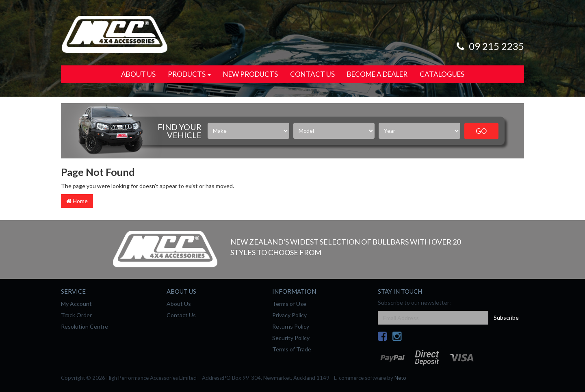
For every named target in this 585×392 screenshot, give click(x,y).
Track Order (76, 315)
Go (481, 131)
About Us (138, 74)
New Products (250, 74)
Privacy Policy (289, 315)
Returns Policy (291, 326)
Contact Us (312, 74)
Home (77, 201)
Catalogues (442, 74)
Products (189, 74)
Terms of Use (289, 304)
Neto (400, 378)
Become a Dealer (377, 74)
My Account (76, 304)
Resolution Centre (84, 326)
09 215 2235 (489, 46)
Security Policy (291, 338)
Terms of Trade (292, 349)
